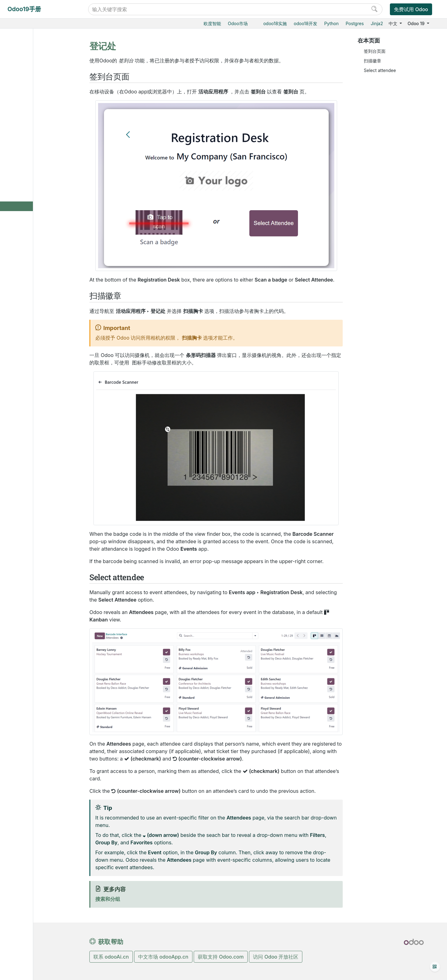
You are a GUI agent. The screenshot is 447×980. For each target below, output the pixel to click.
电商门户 (25, 76)
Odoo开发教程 (31, 464)
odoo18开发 (305, 23)
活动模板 (35, 181)
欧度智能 (212, 23)
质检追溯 (25, 275)
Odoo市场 (238, 23)
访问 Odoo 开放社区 (276, 957)
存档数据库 (27, 422)
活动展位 (35, 190)
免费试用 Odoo (411, 9)
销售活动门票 (39, 161)
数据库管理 (27, 365)
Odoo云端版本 (30, 384)
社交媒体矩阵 (34, 237)
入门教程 (25, 474)
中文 (394, 23)
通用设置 (25, 351)
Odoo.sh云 (27, 393)
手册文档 (25, 525)
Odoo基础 (26, 57)
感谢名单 (25, 506)
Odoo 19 (417, 23)
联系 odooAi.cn (111, 957)
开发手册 (25, 492)
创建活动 (35, 152)
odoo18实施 (275, 23)
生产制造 (25, 266)
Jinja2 (377, 23)
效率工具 (25, 332)
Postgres (355, 23)
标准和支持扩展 (31, 431)
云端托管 (25, 375)
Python (331, 23)
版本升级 (25, 412)
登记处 (33, 209)
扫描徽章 (372, 61)
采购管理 (25, 247)
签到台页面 (375, 51)
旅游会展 (29, 142)
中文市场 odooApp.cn (163, 957)
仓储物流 (25, 256)
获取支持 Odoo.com (221, 957)
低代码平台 (27, 342)
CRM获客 (25, 95)
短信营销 (29, 133)
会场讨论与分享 (41, 171)
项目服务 (25, 304)
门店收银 (25, 86)
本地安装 (25, 403)
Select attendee (380, 70)
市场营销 (25, 104)
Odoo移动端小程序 (35, 441)
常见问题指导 (29, 483)
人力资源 (25, 323)
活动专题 (35, 199)
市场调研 (29, 228)
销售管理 (25, 66)
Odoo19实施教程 (33, 47)
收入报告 (35, 218)
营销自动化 (32, 123)
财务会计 (25, 313)
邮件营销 (29, 114)
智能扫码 (25, 285)
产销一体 (25, 294)
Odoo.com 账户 (32, 451)
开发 (20, 516)
